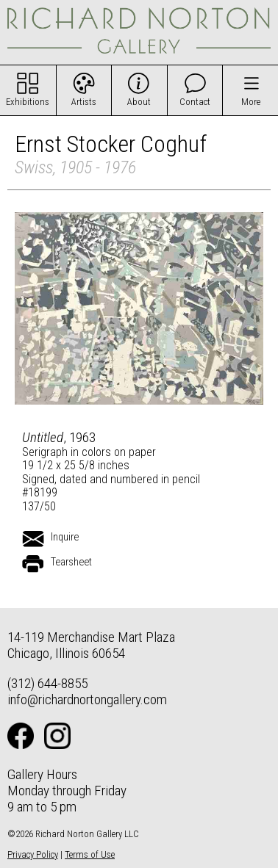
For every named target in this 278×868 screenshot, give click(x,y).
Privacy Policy (33, 854)
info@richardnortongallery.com (87, 699)
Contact (195, 102)
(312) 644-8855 (47, 683)
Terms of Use (90, 854)
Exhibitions (28, 102)
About (139, 102)
